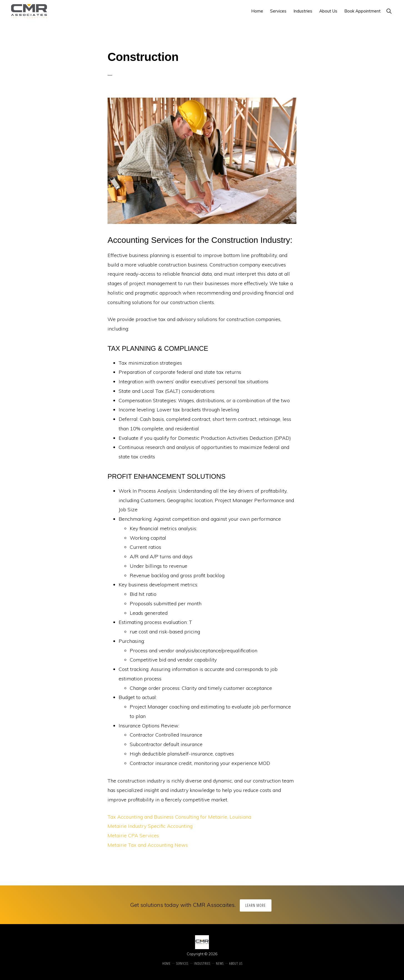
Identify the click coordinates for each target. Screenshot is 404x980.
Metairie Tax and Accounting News (148, 845)
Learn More (256, 905)
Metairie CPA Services (133, 835)
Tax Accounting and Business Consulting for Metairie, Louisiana (179, 817)
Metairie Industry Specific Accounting (150, 826)
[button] (389, 11)
